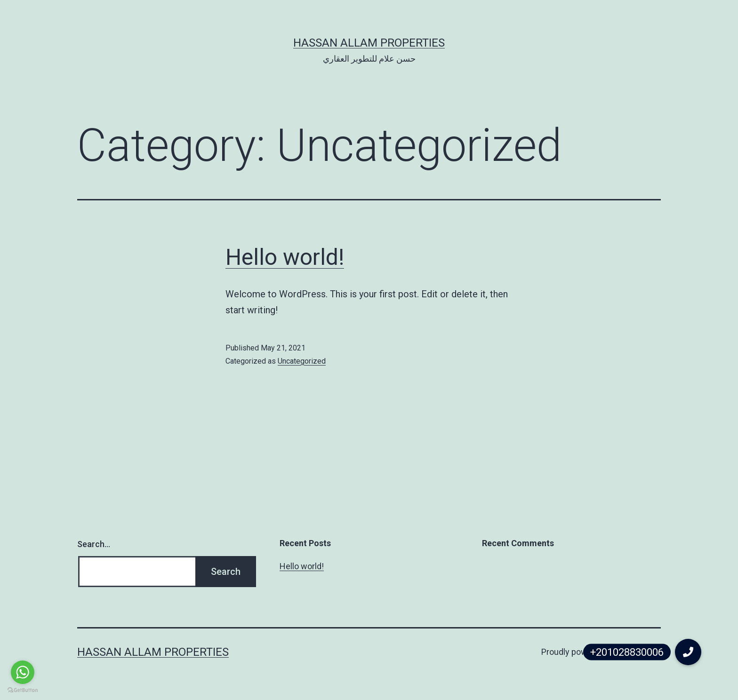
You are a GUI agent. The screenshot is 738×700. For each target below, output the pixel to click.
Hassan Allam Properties (369, 43)
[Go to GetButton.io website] (23, 690)
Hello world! (285, 257)
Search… (94, 544)
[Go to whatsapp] (23, 672)
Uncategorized (302, 361)
